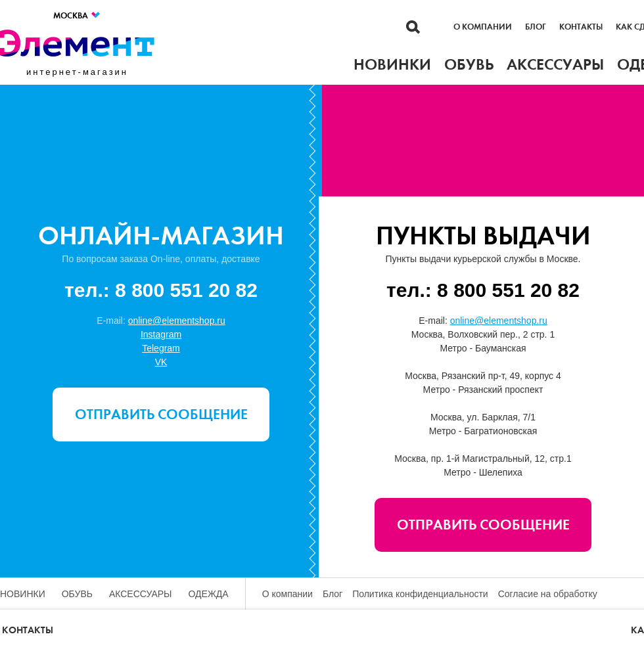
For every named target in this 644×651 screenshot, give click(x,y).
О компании (483, 27)
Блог (536, 27)
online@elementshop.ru (177, 321)
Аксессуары (141, 594)
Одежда (209, 594)
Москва (77, 15)
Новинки (23, 594)
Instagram (161, 334)
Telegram (161, 348)
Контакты (581, 27)
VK (161, 362)
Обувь (77, 594)
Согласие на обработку (548, 594)
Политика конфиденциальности (420, 594)
